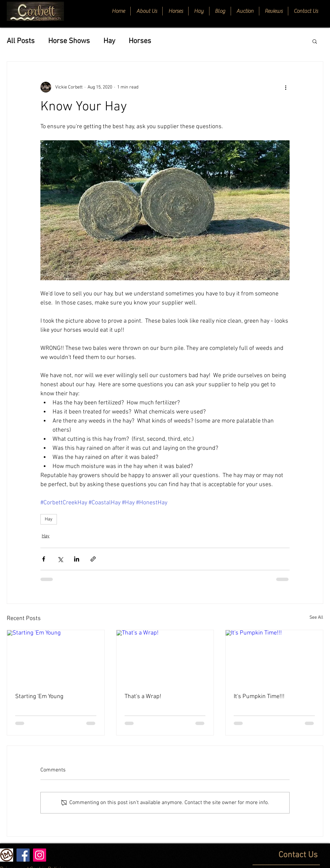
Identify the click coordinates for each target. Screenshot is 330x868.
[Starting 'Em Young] (56, 657)
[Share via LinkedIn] (77, 559)
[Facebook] (23, 855)
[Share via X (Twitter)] (60, 559)
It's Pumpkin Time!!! (259, 697)
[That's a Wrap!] (165, 657)
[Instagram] (40, 855)
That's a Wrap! (143, 697)
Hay (109, 41)
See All (316, 618)
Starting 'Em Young (39, 697)
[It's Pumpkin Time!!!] (274, 657)
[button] (175, 11)
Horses (140, 41)
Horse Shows (69, 41)
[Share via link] (93, 559)
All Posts (21, 41)
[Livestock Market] (7, 855)
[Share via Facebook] (44, 559)
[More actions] (286, 87)
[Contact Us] (267, 855)
